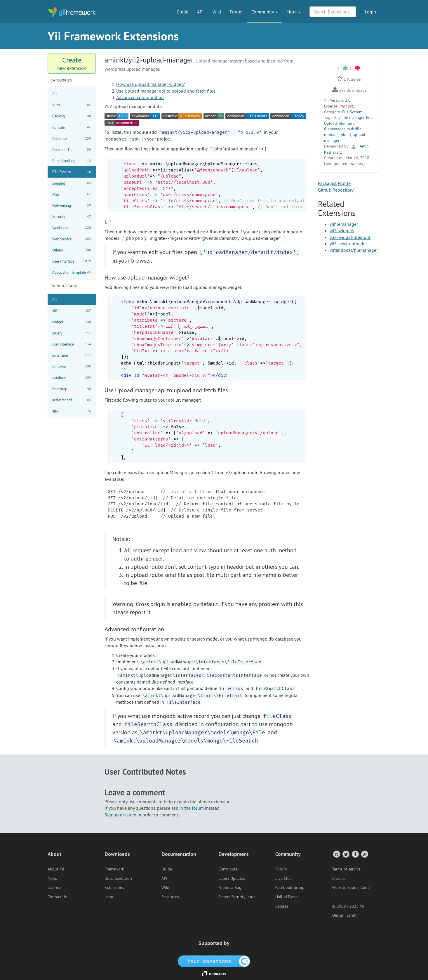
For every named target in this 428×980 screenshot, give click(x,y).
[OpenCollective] (214, 961)
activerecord (72, 400)
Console (72, 127)
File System (72, 172)
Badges (282, 906)
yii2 (72, 311)
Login (370, 12)
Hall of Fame (286, 897)
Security (72, 217)
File (337, 117)
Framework (114, 869)
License (54, 887)
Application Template (72, 272)
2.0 (348, 100)
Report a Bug (230, 887)
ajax (72, 411)
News (52, 878)
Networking (72, 205)
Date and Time (72, 150)
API (200, 12)
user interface (72, 344)
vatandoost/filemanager (354, 250)
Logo (109, 897)
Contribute (228, 869)
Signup (112, 815)
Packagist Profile (334, 183)
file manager (353, 117)
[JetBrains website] (214, 973)
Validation (72, 228)
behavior (72, 366)
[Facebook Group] (355, 854)
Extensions (114, 887)
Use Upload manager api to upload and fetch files (166, 91)
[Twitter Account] (346, 854)
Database (72, 139)
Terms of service (346, 869)
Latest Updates (232, 878)
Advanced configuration (140, 97)
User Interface (72, 261)
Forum (236, 12)
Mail (72, 194)
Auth (72, 105)
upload (345, 135)
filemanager (334, 129)
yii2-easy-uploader (348, 244)
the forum (194, 808)
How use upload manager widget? (151, 84)
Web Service (72, 239)
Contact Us (57, 897)
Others (72, 250)
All (55, 94)
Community (265, 12)
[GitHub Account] (336, 854)
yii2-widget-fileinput (350, 237)
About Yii (56, 869)
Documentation (118, 878)
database (72, 378)
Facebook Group (290, 887)
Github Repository (336, 190)
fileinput (346, 123)
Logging (72, 183)
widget (72, 322)
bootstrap (72, 389)
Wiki (217, 12)
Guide (182, 12)
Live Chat (284, 878)
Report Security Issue (237, 897)
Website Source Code (351, 887)
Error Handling (72, 161)
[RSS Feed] (364, 854)
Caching (72, 116)
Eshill (352, 915)
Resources (170, 897)
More (294, 12)
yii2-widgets (342, 230)
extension (72, 355)
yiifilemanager (344, 224)
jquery (72, 333)
